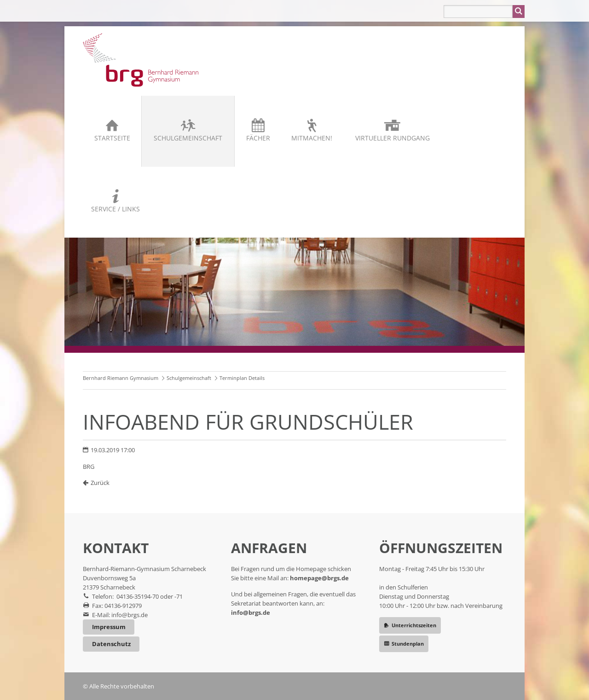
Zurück (100, 483)
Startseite (112, 138)
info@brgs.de (130, 615)
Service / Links (115, 209)
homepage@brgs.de (319, 578)
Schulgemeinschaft (188, 138)
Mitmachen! (312, 138)
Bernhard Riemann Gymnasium (121, 378)
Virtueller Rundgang (393, 138)
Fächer (258, 138)
